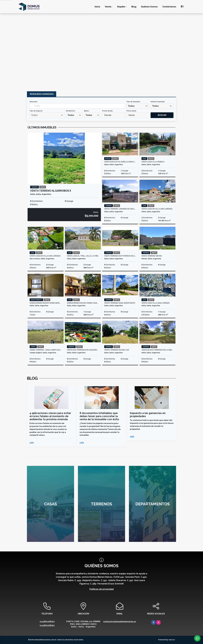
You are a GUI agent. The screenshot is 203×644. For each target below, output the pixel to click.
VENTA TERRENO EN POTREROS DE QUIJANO (120, 256)
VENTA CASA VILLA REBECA (153, 162)
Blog (134, 7)
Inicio (97, 7)
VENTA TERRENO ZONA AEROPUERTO (120, 303)
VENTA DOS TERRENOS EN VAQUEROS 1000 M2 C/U (83, 350)
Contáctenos (169, 7)
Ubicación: (34, 102)
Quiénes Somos (149, 7)
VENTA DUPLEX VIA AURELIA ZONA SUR (120, 162)
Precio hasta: (131, 111)
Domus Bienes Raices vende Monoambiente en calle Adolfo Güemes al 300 (46, 303)
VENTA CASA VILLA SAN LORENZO (156, 303)
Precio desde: (108, 111)
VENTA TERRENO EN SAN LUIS (117, 350)
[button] (98, 539)
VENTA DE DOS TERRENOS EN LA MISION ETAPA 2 (157, 350)
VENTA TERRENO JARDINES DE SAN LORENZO (120, 209)
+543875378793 (47, 622)
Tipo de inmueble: (133, 102)
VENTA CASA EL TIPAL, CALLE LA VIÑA (83, 256)
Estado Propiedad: (158, 102)
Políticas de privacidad (102, 589)
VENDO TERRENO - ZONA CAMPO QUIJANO (46, 350)
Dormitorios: (71, 111)
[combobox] (138, 106)
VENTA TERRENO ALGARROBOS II (51, 191)
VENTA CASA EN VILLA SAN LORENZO (157, 209)
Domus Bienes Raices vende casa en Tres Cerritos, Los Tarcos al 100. (83, 303)
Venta (108, 7)
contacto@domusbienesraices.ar (120, 622)
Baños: (87, 111)
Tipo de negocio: (36, 111)
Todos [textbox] (131, 106)
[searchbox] (47, 115)
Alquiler (121, 7)
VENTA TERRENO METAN (152, 256)
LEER (32, 443)
